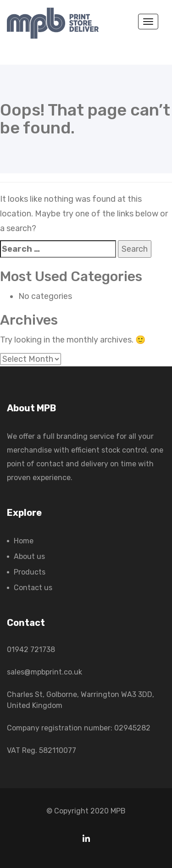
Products (30, 572)
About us (29, 556)
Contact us (33, 588)
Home (24, 541)
